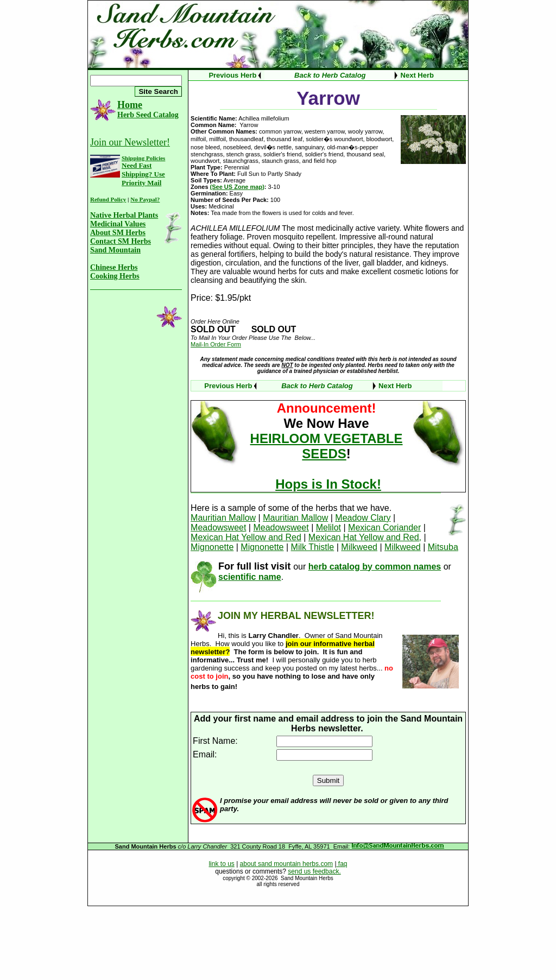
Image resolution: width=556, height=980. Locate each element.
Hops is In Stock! (328, 484)
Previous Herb (232, 75)
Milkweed (359, 547)
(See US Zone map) (237, 187)
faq (342, 864)
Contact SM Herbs (121, 241)
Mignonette (212, 547)
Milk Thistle (313, 547)
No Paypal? (145, 199)
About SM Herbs (118, 233)
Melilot (328, 527)
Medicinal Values (118, 224)
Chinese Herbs (114, 267)
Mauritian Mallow (223, 518)
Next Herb (417, 75)
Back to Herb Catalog (330, 75)
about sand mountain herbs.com (286, 864)
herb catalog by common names (375, 567)
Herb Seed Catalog (148, 115)
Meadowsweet (218, 527)
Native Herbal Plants (124, 215)
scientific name (250, 577)
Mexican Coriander (384, 527)
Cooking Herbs (115, 276)
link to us (221, 864)
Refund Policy (108, 199)
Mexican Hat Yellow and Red (246, 537)
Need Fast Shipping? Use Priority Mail (143, 174)
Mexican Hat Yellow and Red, (365, 537)
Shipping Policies (143, 158)
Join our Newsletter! (130, 142)
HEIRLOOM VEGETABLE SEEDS (327, 446)
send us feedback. (314, 871)
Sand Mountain (115, 250)
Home (130, 105)
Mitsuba (443, 547)
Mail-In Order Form (216, 344)
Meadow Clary (363, 518)
